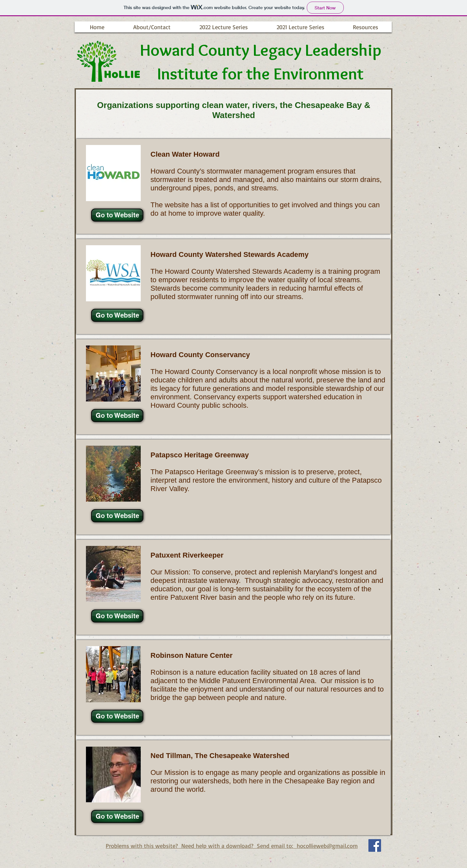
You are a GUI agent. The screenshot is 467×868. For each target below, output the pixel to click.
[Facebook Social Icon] (375, 845)
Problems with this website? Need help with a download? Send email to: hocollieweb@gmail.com (232, 846)
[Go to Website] (117, 215)
